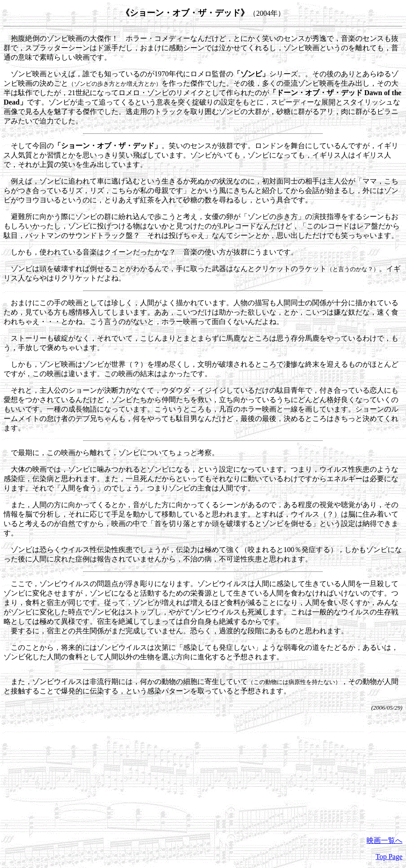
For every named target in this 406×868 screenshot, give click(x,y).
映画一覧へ (384, 840)
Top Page (389, 857)
